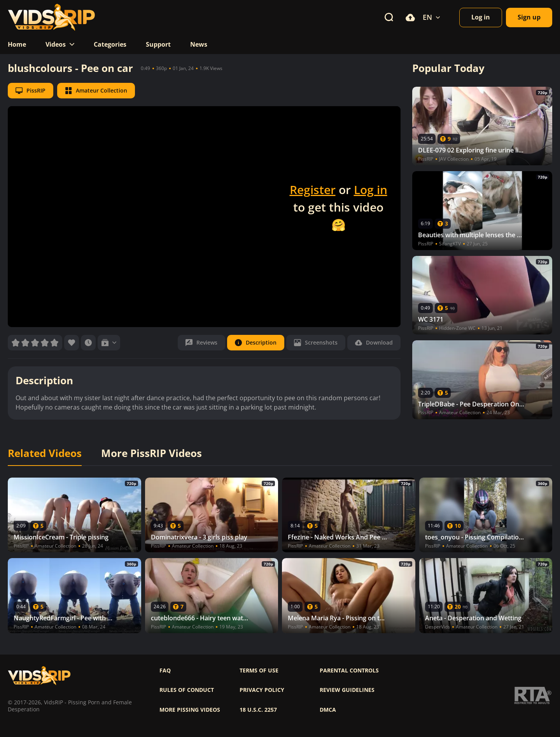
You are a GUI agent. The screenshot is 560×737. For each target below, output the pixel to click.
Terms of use (259, 670)
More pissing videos (190, 710)
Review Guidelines (347, 690)
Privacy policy (262, 690)
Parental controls (349, 670)
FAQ (165, 670)
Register (313, 190)
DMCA (328, 710)
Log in (371, 190)
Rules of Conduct (187, 690)
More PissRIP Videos (151, 453)
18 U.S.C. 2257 (258, 710)
